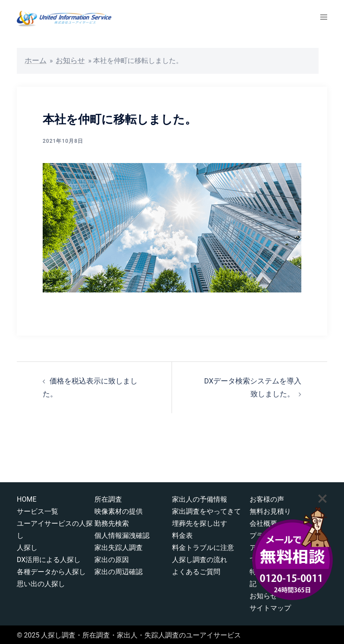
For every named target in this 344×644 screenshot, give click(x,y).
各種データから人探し (51, 570)
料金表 (182, 534)
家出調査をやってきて (206, 510)
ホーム (35, 60)
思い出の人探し (41, 582)
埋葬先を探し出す (200, 522)
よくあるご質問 (196, 570)
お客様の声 (267, 498)
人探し (27, 546)
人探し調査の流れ (200, 558)
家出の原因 (112, 558)
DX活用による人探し (49, 558)
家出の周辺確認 (119, 570)
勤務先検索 (112, 522)
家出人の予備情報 (200, 498)
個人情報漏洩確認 (122, 534)
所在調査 (108, 498)
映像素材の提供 (119, 510)
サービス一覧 (38, 510)
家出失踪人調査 (119, 546)
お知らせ (68, 60)
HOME (27, 498)
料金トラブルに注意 (203, 546)
